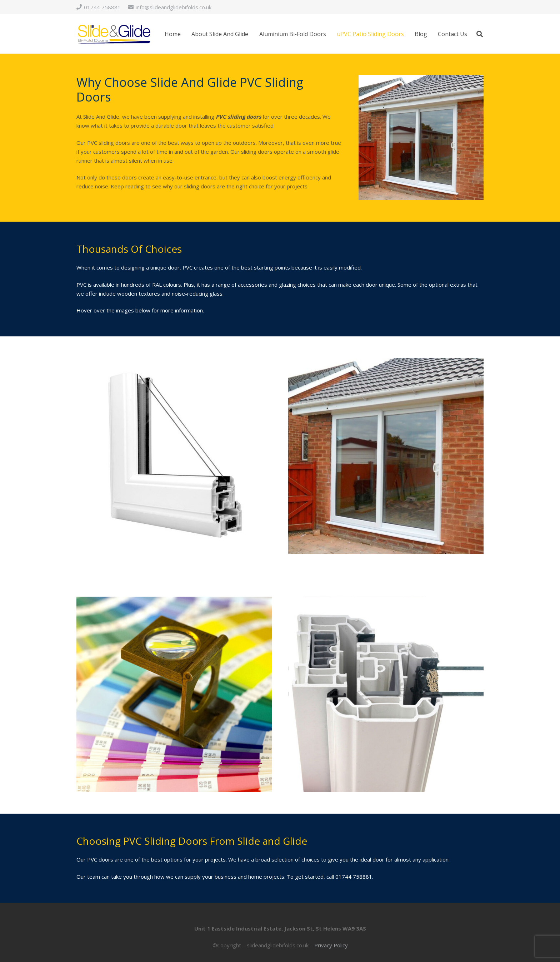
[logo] (114, 34)
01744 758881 (354, 877)
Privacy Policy (331, 945)
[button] (480, 34)
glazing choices (297, 285)
